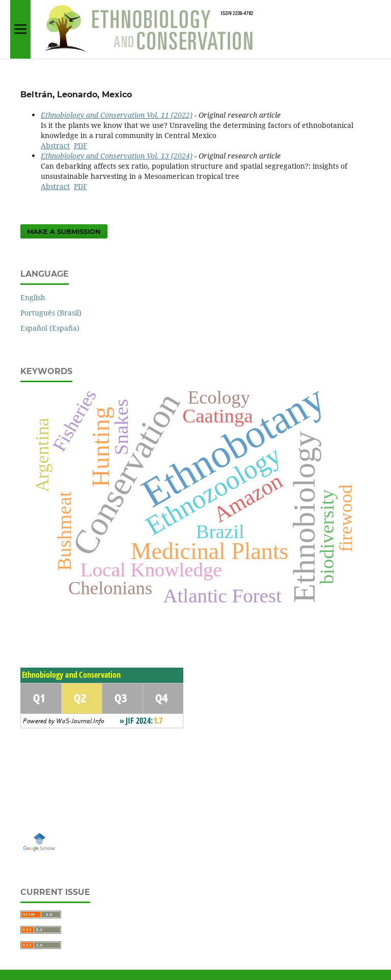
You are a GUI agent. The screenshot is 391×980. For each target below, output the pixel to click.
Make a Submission (64, 231)
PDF (80, 145)
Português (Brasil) (51, 313)
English (33, 297)
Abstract (55, 145)
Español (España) (50, 328)
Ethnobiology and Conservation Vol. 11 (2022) (117, 115)
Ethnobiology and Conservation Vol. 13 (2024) (117, 156)
